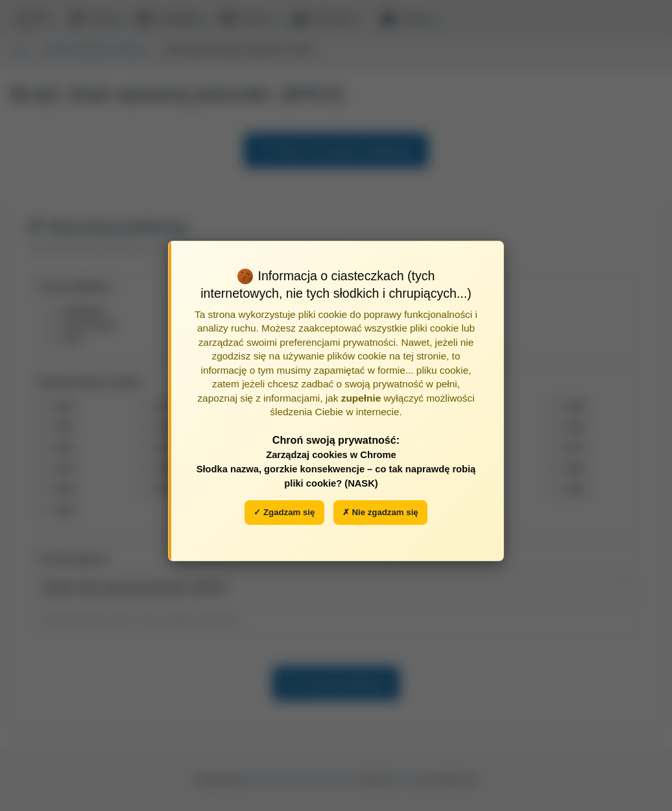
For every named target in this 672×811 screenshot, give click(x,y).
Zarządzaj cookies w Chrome (331, 455)
